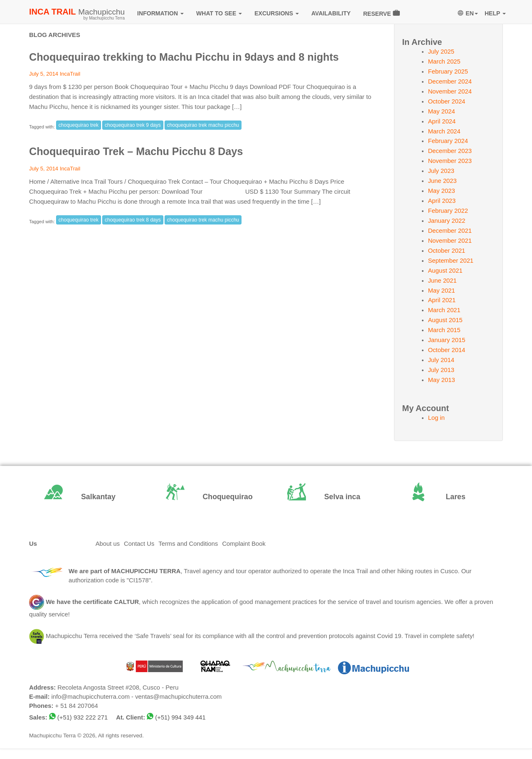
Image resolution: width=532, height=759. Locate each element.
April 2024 (442, 121)
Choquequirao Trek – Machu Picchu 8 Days (136, 151)
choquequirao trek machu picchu (203, 125)
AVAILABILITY (331, 13)
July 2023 (441, 171)
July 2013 (441, 370)
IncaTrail (70, 74)
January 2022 (447, 221)
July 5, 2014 (44, 74)
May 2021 (442, 291)
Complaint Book (244, 544)
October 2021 (447, 251)
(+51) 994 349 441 (180, 717)
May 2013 (442, 380)
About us (108, 544)
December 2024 (450, 81)
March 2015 (444, 330)
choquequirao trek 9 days (133, 125)
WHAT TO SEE (219, 13)
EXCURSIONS (277, 13)
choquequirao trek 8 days (133, 220)
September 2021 (451, 261)
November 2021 (450, 241)
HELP (495, 13)
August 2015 (445, 320)
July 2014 (441, 360)
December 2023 (450, 151)
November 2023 (450, 161)
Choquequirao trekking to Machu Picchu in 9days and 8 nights (184, 57)
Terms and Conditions (188, 544)
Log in (436, 418)
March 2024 (444, 131)
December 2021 (450, 231)
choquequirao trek (79, 125)
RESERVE (382, 13)
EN (468, 13)
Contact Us (139, 544)
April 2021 (442, 300)
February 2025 (448, 71)
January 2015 (447, 340)
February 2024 (448, 141)
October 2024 (447, 101)
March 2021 (444, 310)
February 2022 (448, 211)
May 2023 (442, 191)
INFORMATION (160, 13)
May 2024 (442, 111)
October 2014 (447, 350)
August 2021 (445, 271)
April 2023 (442, 201)
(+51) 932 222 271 (83, 717)
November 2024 (450, 91)
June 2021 (442, 281)
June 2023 (442, 181)
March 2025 (444, 62)
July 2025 (441, 52)
